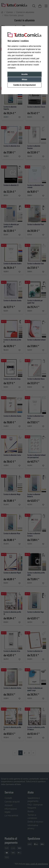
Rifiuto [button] (24, 80)
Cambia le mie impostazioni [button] (24, 85)
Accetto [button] (25, 74)
